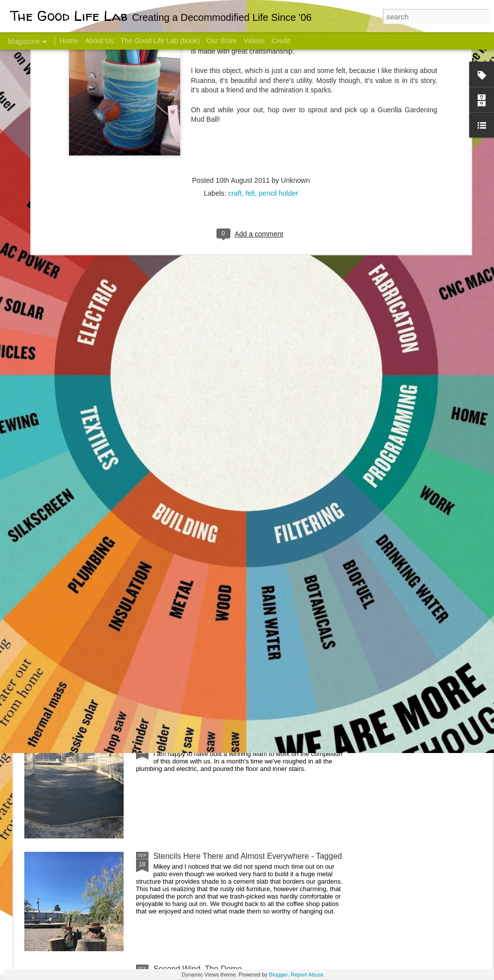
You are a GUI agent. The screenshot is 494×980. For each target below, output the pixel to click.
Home (69, 41)
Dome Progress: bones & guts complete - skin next (243, 743)
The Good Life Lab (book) (160, 41)
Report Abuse (307, 975)
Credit (281, 41)
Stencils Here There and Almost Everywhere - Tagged (248, 856)
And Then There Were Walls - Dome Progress (234, 631)
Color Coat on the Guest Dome (96, 587)
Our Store (222, 41)
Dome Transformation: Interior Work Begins (230, 475)
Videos (254, 41)
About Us (99, 41)
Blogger (278, 975)
